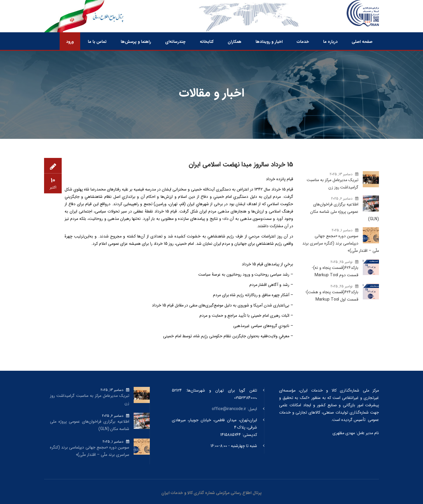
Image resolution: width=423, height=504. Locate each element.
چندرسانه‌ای (175, 42)
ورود (70, 42)
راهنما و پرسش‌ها (136, 42)
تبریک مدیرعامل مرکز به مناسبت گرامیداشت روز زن (333, 184)
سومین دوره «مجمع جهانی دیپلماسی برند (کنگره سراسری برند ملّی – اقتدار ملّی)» (341, 243)
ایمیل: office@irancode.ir (234, 409)
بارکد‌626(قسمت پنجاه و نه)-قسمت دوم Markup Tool (335, 271)
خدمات (303, 42)
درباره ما (330, 42)
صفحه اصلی (362, 42)
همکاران (235, 42)
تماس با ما (97, 42)
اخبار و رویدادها (269, 42)
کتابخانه (207, 42)
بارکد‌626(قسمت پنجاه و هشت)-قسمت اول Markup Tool (332, 296)
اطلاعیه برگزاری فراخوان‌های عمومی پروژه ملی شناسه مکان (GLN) (345, 212)
